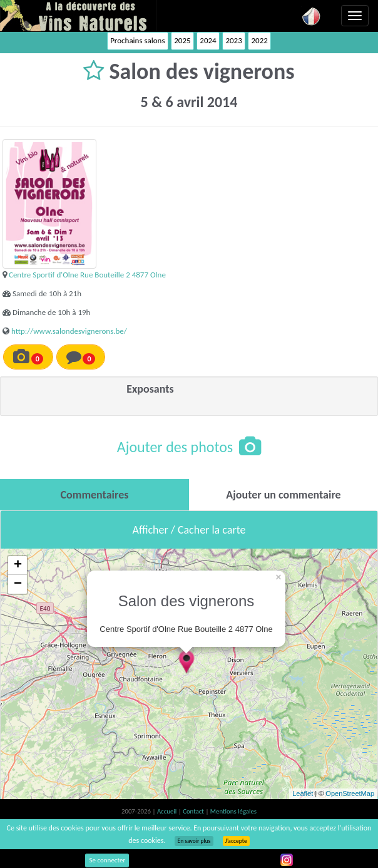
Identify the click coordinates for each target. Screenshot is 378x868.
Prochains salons (137, 40)
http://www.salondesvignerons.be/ (69, 331)
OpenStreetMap (350, 793)
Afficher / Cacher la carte (189, 530)
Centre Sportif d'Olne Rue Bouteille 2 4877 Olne (87, 275)
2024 (208, 40)
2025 (182, 40)
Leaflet (303, 793)
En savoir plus (194, 841)
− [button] (18, 584)
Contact (194, 811)
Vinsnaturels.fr (78, 16)
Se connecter (107, 860)
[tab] (94, 495)
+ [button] (18, 566)
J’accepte (236, 841)
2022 (259, 40)
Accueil (168, 811)
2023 (233, 40)
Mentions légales (233, 811)
